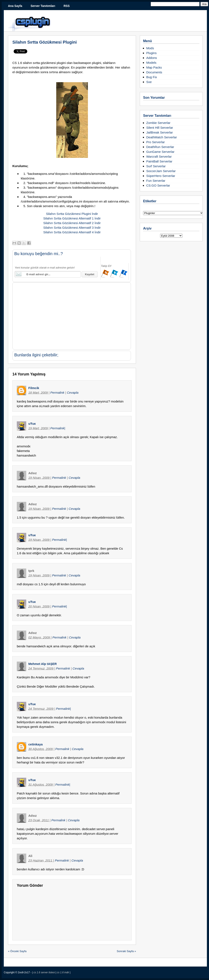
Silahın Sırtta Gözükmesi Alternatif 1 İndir (72, 218)
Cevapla (73, 393)
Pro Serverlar (155, 142)
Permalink (58, 393)
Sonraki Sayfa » (126, 951)
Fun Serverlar (156, 181)
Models (151, 63)
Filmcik (34, 388)
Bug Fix (152, 77)
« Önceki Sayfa (17, 951)
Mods (150, 48)
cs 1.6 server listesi (44, 972)
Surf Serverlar (156, 166)
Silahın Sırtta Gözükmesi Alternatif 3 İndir (72, 228)
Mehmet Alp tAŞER (42, 664)
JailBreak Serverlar (160, 132)
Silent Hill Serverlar (160, 128)
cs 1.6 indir (63, 972)
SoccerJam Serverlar (161, 171)
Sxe (149, 82)
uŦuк (32, 424)
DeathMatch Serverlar (162, 137)
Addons (152, 58)
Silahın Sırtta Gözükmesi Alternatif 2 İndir (72, 223)
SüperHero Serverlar (161, 176)
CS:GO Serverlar (158, 185)
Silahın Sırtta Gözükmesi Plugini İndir (72, 214)
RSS (67, 6)
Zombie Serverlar (158, 123)
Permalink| (58, 428)
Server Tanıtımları (43, 6)
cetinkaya (35, 744)
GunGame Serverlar (160, 152)
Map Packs (154, 67)
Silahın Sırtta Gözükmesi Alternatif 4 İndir (72, 232)
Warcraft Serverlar (159, 156)
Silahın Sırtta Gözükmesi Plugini (45, 42)
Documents (154, 72)
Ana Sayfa (15, 6)
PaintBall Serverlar (159, 161)
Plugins (151, 53)
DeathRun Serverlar (160, 147)
